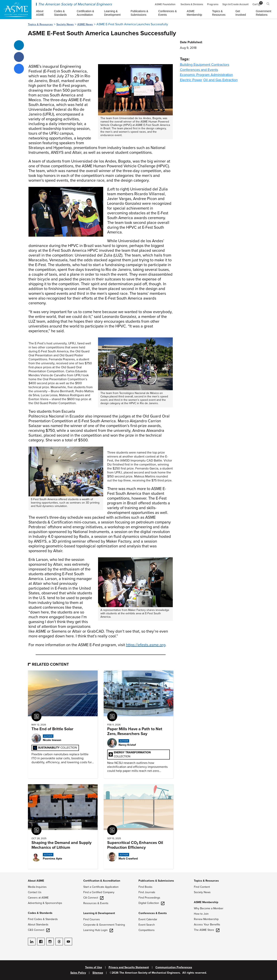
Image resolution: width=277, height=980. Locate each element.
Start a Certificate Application (101, 887)
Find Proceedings (149, 898)
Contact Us (35, 892)
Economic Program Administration (206, 75)
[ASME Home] (16, 10)
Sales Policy (78, 973)
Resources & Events (96, 903)
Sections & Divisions (192, 4)
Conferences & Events (153, 913)
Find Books (145, 887)
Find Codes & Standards (43, 919)
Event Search (147, 925)
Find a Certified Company (99, 892)
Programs (213, 4)
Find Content (202, 887)
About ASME (36, 881)
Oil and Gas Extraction (221, 80)
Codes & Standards (40, 913)
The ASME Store (207, 930)
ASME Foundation (165, 4)
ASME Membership (206, 902)
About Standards (38, 925)
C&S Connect (39, 930)
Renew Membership (206, 919)
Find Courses (92, 919)
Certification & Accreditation (102, 881)
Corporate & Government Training (104, 925)
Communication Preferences (174, 967)
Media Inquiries (37, 887)
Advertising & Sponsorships (45, 903)
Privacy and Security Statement (129, 967)
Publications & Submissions (156, 881)
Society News (65, 24)
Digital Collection (151, 903)
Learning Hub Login (98, 930)
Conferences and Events (199, 70)
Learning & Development (99, 913)
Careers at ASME (38, 898)
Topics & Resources (40, 24)
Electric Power (191, 80)
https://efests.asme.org (146, 645)
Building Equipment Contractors (205, 65)
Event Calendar (148, 919)
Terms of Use (94, 967)
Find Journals (147, 892)
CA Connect (93, 898)
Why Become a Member (209, 908)
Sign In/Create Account (235, 4)
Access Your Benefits (207, 925)
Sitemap (98, 973)
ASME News (85, 24)
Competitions (147, 930)
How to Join (201, 914)
